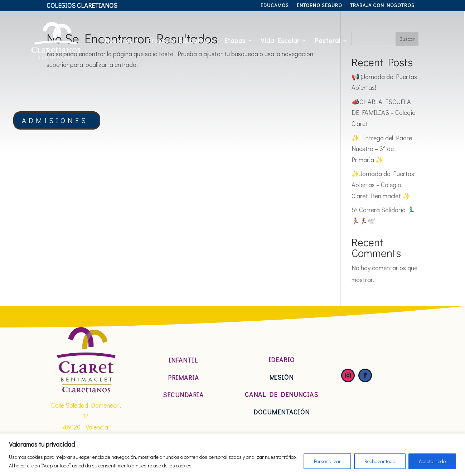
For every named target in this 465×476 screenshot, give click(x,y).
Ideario (282, 360)
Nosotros (119, 40)
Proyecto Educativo (178, 40)
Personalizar (327, 461)
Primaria (183, 378)
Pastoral (328, 40)
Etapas (235, 40)
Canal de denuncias (282, 394)
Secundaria (183, 395)
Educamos (275, 6)
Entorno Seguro (319, 6)
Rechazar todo (380, 461)
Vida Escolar (280, 40)
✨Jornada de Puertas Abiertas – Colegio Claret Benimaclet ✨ (383, 184)
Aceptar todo (432, 461)
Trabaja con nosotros (382, 6)
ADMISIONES (55, 120)
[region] (232, 455)
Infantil (183, 360)
